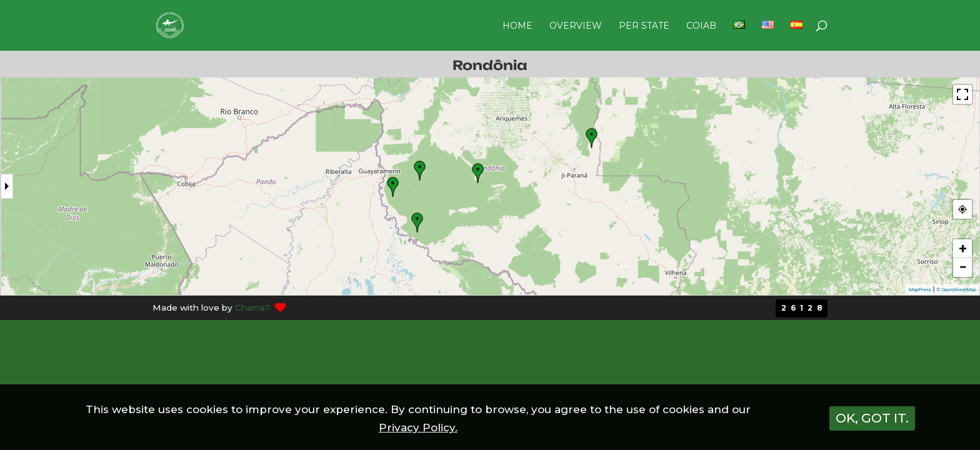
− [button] (962, 267)
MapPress (920, 290)
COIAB (701, 26)
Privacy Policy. (418, 427)
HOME (517, 26)
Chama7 (252, 307)
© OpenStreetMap (956, 290)
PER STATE (644, 26)
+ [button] (963, 248)
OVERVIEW (576, 26)
